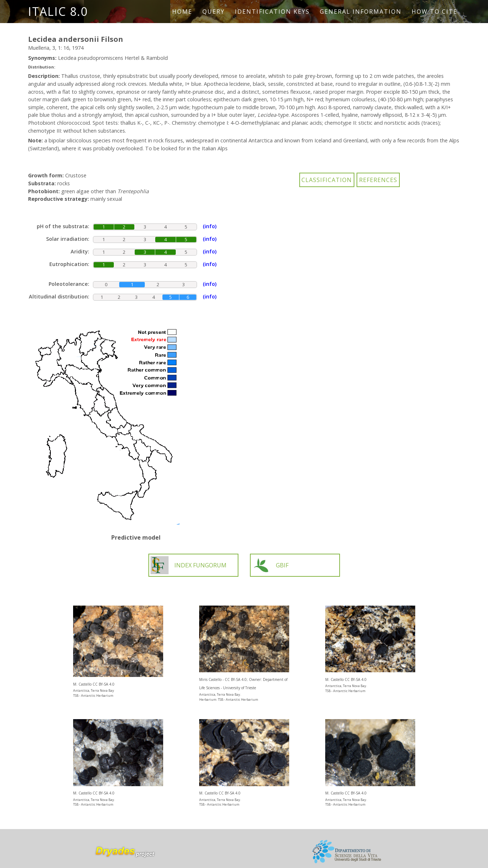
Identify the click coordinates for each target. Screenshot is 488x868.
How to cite (435, 12)
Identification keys (272, 12)
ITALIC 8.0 (58, 11)
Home (182, 12)
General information (361, 12)
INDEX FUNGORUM (189, 565)
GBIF (270, 565)
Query (214, 12)
